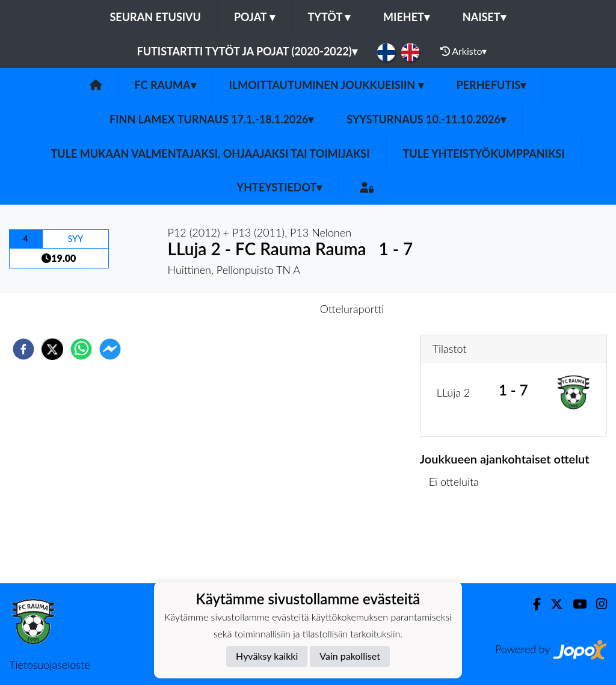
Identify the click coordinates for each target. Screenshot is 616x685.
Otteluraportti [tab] (352, 309)
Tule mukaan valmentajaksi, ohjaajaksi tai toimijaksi (210, 153)
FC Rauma (165, 85)
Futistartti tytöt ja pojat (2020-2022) (247, 51)
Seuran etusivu (155, 17)
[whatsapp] (81, 349)
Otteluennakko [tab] (266, 309)
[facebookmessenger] (110, 349)
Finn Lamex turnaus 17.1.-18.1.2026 (211, 119)
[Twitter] (552, 604)
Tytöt (329, 17)
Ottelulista (459, 543)
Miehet (406, 17)
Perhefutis (491, 85)
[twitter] (52, 349)
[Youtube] (575, 604)
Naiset (484, 17)
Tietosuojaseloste (49, 665)
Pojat (254, 17)
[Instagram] (597, 604)
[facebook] (23, 349)
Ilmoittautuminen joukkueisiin (326, 85)
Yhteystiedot (280, 187)
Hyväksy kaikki (267, 656)
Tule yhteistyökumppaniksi (484, 153)
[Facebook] (532, 604)
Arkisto (464, 51)
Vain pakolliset (350, 656)
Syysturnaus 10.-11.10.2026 (426, 119)
